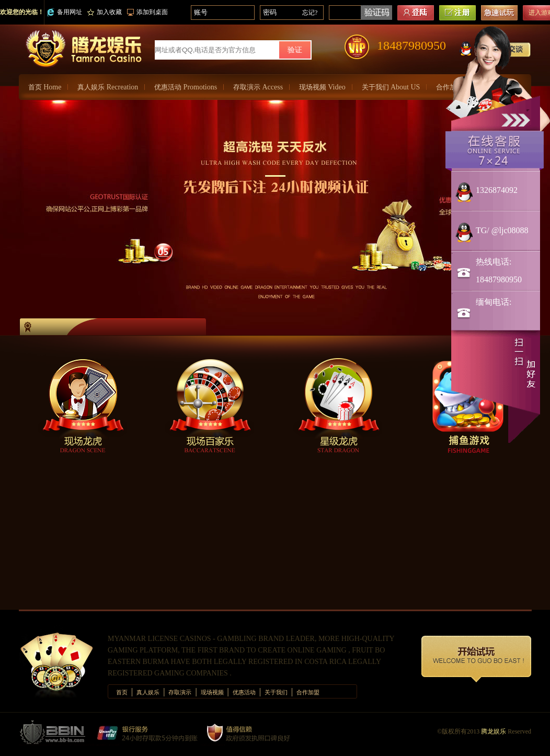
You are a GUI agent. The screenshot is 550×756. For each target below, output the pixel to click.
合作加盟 (308, 692)
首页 (45, 87)
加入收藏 (105, 12)
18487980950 (411, 45)
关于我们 (391, 87)
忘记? (310, 13)
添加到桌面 (147, 12)
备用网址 (65, 12)
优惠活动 (186, 87)
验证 (295, 50)
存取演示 (258, 87)
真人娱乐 (108, 87)
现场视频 (322, 87)
